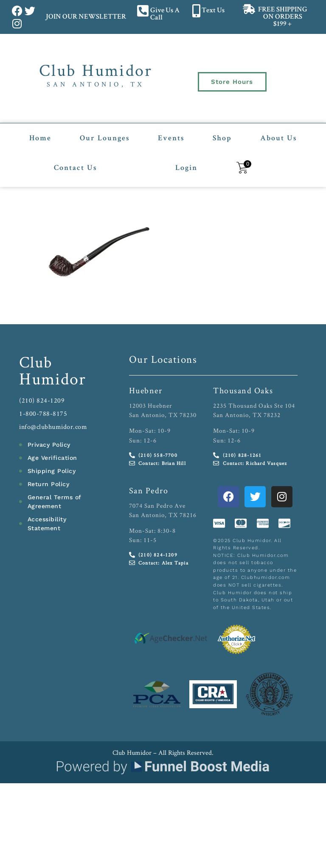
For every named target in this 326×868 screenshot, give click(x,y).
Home (40, 138)
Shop (222, 138)
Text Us (213, 11)
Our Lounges (105, 138)
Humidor (53, 378)
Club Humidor (96, 70)
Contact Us (75, 168)
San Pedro (149, 490)
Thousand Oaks (243, 389)
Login (186, 168)
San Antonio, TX (96, 84)
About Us (278, 138)
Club (36, 361)
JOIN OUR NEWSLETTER (86, 17)
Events (171, 138)
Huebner (146, 389)
